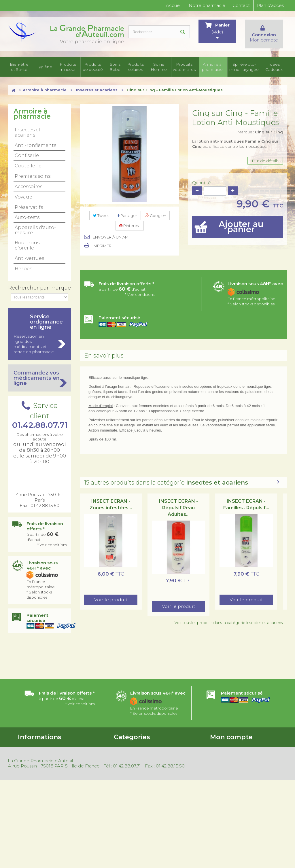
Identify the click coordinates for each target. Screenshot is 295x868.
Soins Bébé (115, 67)
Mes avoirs (220, 754)
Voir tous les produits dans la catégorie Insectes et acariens (229, 623)
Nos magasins (30, 769)
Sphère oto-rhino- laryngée (245, 67)
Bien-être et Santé (21, 67)
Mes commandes (226, 747)
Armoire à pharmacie (212, 67)
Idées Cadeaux (276, 67)
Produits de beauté (92, 67)
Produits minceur (67, 67)
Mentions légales (33, 809)
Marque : (260, 133)
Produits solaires (136, 67)
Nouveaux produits (35, 787)
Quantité (202, 184)
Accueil (174, 5)
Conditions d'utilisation (39, 754)
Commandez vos (39, 379)
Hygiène (45, 67)
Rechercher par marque (39, 288)
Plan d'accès (270, 5)
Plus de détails (265, 161)
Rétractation (30, 802)
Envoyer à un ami (111, 238)
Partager (127, 216)
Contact (241, 5)
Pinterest (130, 226)
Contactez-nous (33, 762)
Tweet (101, 216)
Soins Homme (158, 67)
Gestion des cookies (36, 817)
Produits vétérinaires (183, 67)
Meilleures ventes (34, 794)
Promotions (29, 779)
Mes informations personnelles (238, 769)
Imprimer (102, 246)
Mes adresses (222, 762)
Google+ (156, 216)
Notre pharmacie (207, 5)
